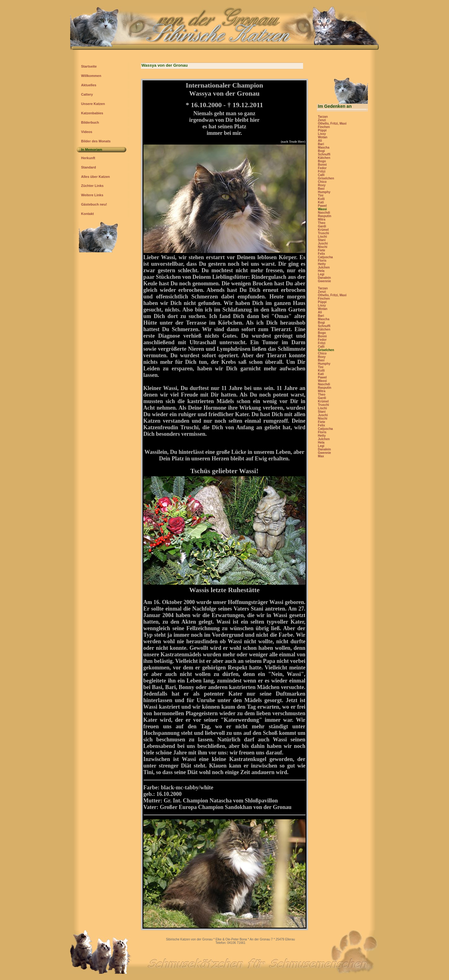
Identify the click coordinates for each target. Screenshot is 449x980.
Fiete (322, 250)
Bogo (322, 161)
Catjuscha (326, 257)
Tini (321, 195)
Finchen (324, 127)
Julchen (324, 267)
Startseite (89, 66)
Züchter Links (92, 186)
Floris (322, 261)
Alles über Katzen (95, 177)
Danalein (325, 278)
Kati (321, 202)
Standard (89, 167)
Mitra (322, 219)
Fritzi (322, 171)
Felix (322, 254)
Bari (321, 144)
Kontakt (87, 214)
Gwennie (325, 281)
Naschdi (324, 213)
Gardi (322, 226)
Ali (320, 141)
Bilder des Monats (96, 141)
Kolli (321, 199)
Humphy (324, 192)
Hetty (322, 264)
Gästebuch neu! (94, 204)
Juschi (323, 243)
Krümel (323, 230)
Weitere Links (92, 195)
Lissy (322, 134)
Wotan (323, 137)
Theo (322, 223)
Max (321, 456)
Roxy (322, 185)
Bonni (322, 165)
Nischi (323, 247)
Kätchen (324, 158)
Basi (321, 189)
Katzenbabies (92, 113)
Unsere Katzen (93, 104)
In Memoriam (92, 150)
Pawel (322, 206)
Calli (321, 175)
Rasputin (325, 216)
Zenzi (322, 120)
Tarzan (323, 117)
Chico (322, 182)
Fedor (322, 168)
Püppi (322, 130)
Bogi (321, 151)
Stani (322, 240)
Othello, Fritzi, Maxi (332, 124)
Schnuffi (324, 154)
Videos (87, 132)
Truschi (324, 233)
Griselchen (326, 178)
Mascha (324, 147)
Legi (321, 274)
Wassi (323, 209)
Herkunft (88, 158)
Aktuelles (89, 85)
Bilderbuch (90, 122)
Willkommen (91, 76)
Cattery (87, 94)
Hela (321, 271)
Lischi (323, 237)
